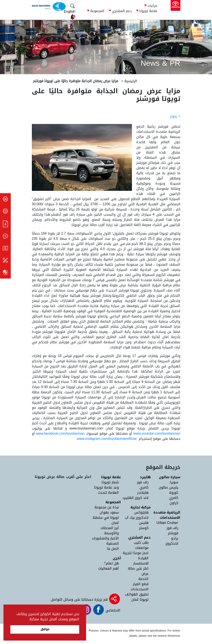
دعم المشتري (122, 11)
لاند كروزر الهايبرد (135, 498)
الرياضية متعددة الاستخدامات (167, 515)
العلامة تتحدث (108, 493)
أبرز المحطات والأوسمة (110, 530)
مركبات (152, 6)
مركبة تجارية (141, 507)
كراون (174, 503)
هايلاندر (143, 493)
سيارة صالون (170, 477)
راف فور (172, 528)
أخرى (117, 558)
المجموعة (97, 11)
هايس (144, 523)
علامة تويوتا (148, 11)
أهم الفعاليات (108, 568)
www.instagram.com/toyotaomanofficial (107, 439)
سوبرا (174, 482)
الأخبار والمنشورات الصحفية (105, 541)
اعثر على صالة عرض (138, 571)
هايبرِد (145, 477)
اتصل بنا (113, 549)
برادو (175, 538)
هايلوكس (141, 512)
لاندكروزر (172, 543)
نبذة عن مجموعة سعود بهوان (107, 510)
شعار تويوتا (110, 482)
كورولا (174, 493)
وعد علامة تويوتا (106, 487)
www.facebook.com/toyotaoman (60, 433)
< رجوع (175, 116)
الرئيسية (130, 81)
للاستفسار (141, 563)
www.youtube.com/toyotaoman (157, 433)
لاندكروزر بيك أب (137, 518)
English (70, 12)
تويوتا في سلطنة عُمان (106, 520)
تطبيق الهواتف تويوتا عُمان (137, 597)
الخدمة (143, 579)
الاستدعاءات (140, 589)
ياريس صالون (168, 487)
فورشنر (173, 533)
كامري (174, 498)
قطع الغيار (141, 584)
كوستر (144, 528)
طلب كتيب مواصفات (141, 545)
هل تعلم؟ (111, 563)
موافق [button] (45, 629)
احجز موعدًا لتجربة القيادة (136, 555)
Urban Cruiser (167, 523)
